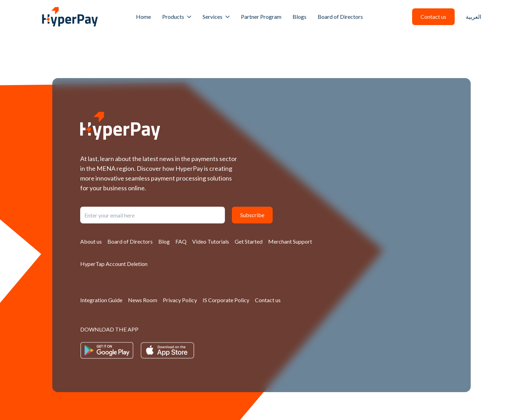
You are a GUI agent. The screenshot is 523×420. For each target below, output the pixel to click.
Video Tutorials (211, 241)
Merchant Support (290, 241)
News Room (143, 300)
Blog (164, 241)
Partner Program (261, 17)
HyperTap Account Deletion (114, 264)
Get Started (249, 241)
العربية (473, 17)
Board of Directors (340, 17)
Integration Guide (101, 300)
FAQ (181, 241)
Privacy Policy (180, 300)
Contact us (268, 300)
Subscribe (252, 215)
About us (91, 241)
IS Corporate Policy (226, 300)
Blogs (300, 17)
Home (143, 17)
